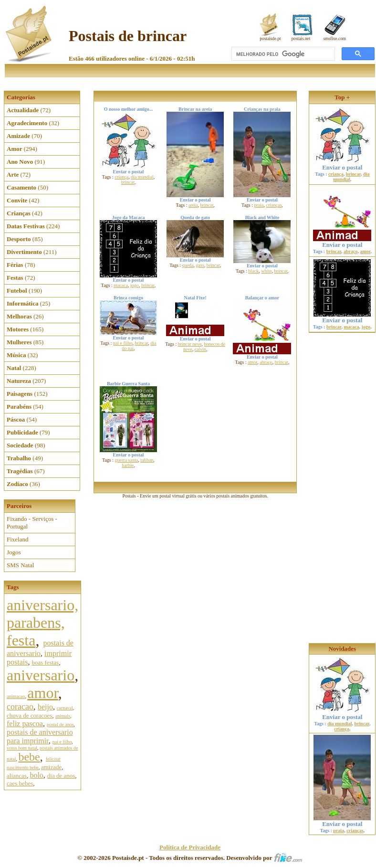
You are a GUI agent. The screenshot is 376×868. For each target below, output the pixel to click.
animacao (16, 696)
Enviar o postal (342, 164)
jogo (135, 285)
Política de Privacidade (190, 847)
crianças (274, 205)
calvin (200, 349)
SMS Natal (20, 565)
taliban (147, 460)
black (254, 271)
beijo (45, 707)
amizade (51, 767)
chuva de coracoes (29, 715)
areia (193, 205)
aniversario (41, 675)
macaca (121, 285)
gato (200, 265)
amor (42, 693)
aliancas (17, 776)
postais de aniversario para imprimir (40, 736)
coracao (20, 707)
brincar (128, 182)
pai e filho (62, 742)
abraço (266, 362)
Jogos (14, 552)
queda (188, 265)
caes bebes (20, 783)
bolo (36, 775)
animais (63, 716)
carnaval (65, 708)
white (266, 271)
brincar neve (190, 344)
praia (259, 205)
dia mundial (142, 177)
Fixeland (18, 539)
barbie (128, 465)
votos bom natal (22, 748)
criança (121, 177)
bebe (29, 757)
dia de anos (61, 776)
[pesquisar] (282, 54)
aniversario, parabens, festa (42, 623)
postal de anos (60, 725)
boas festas (45, 662)
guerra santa (127, 460)
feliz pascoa (25, 724)
